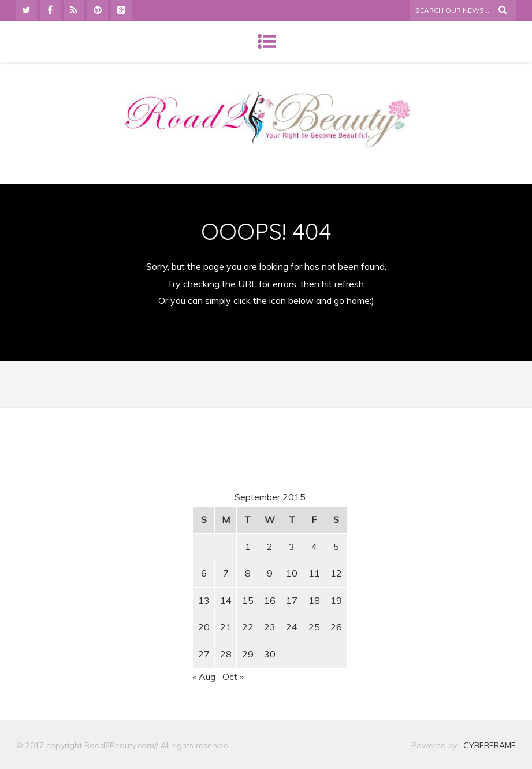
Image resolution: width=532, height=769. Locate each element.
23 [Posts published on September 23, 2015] (270, 627)
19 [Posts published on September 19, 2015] (336, 600)
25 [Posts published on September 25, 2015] (314, 627)
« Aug (204, 677)
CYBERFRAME (490, 745)
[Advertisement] (115, 525)
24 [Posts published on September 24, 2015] (292, 627)
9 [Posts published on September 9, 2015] (270, 573)
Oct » (233, 677)
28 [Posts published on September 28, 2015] (226, 654)
